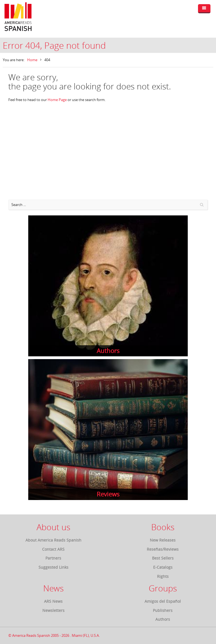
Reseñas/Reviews (163, 549)
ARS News (53, 601)
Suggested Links (53, 567)
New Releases (163, 540)
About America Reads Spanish (53, 540)
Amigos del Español (163, 601)
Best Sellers (163, 558)
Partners (53, 558)
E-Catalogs (163, 567)
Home (32, 60)
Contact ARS (53, 549)
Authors (163, 619)
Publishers (163, 610)
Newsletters (53, 610)
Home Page (57, 100)
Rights (163, 576)
